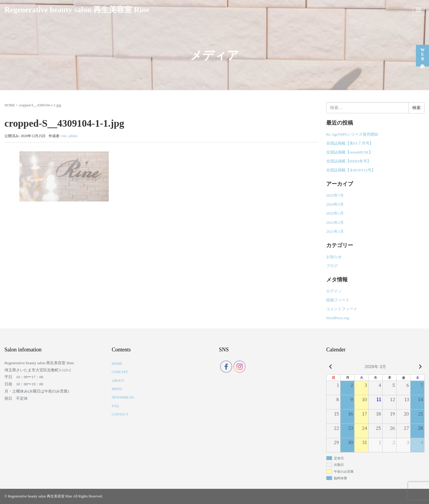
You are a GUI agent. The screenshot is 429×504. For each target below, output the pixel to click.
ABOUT (118, 381)
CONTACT (120, 414)
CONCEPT (120, 372)
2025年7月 (335, 195)
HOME (10, 105)
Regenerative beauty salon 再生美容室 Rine (77, 10)
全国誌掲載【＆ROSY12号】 (351, 170)
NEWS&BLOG (123, 397)
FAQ (115, 406)
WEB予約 (423, 54)
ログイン (334, 291)
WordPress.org (338, 318)
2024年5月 (335, 204)
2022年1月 (335, 213)
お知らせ (334, 257)
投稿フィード (338, 300)
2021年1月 (335, 231)
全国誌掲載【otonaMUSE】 (349, 152)
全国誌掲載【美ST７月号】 (350, 143)
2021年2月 (335, 222)
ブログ (332, 266)
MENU (117, 389)
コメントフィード (342, 309)
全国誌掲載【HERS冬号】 (349, 161)
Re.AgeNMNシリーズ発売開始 (352, 134)
